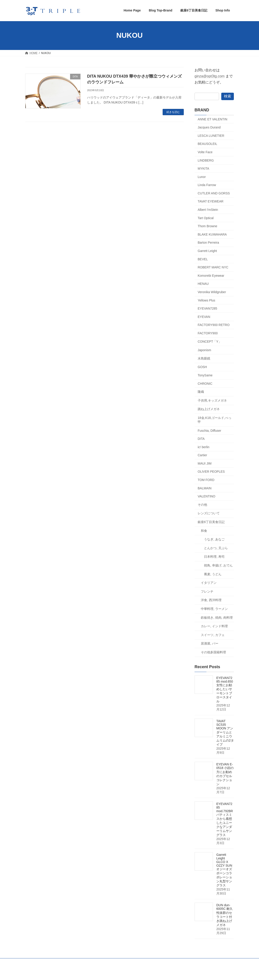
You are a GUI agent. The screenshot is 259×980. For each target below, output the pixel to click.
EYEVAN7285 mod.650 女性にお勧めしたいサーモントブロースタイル (225, 690)
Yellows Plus (206, 300)
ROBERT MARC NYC (213, 267)
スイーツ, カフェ (213, 635)
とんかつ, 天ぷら (216, 548)
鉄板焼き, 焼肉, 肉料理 (217, 617)
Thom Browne (207, 226)
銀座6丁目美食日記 (211, 522)
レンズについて (209, 513)
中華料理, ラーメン (214, 609)
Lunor (202, 177)
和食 (204, 530)
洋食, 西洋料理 (211, 600)
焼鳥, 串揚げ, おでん (218, 565)
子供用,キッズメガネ (212, 400)
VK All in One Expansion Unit (158, 972)
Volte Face (205, 152)
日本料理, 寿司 (214, 557)
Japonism (204, 350)
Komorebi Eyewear (211, 275)
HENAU (203, 284)
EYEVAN (204, 317)
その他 (202, 504)
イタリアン (209, 583)
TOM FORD (206, 480)
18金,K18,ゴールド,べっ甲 (215, 420)
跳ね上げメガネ (209, 409)
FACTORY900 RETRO (214, 325)
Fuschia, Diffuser (209, 430)
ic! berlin (204, 447)
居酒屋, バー (210, 643)
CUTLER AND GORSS (214, 193)
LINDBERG (206, 160)
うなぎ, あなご (214, 539)
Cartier (202, 455)
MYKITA (203, 169)
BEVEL (203, 259)
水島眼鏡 (204, 358)
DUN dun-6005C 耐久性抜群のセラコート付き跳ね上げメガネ (225, 915)
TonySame (205, 375)
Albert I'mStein (208, 210)
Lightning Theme (128, 972)
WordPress (105, 972)
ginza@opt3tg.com (210, 76)
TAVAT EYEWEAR (211, 201)
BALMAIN (205, 488)
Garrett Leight (207, 251)
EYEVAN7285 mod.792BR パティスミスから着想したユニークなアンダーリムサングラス (225, 819)
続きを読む (173, 112)
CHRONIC (205, 383)
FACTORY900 (208, 333)
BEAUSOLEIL (207, 144)
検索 (228, 96)
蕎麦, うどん (213, 574)
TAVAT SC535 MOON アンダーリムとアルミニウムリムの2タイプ (225, 733)
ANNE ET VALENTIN (213, 119)
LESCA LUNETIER (211, 135)
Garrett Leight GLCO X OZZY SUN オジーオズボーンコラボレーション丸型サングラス (224, 870)
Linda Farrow (207, 185)
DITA (201, 439)
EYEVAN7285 (207, 308)
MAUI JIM (205, 463)
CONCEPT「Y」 (210, 341)
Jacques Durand (209, 127)
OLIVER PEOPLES (211, 472)
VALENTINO (206, 496)
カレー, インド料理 (214, 626)
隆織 (201, 392)
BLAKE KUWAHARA (212, 234)
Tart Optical (206, 218)
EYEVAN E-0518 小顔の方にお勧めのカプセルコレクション (225, 774)
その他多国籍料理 (213, 652)
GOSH (202, 367)
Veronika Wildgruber (212, 292)
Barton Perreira (208, 243)
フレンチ (207, 591)
